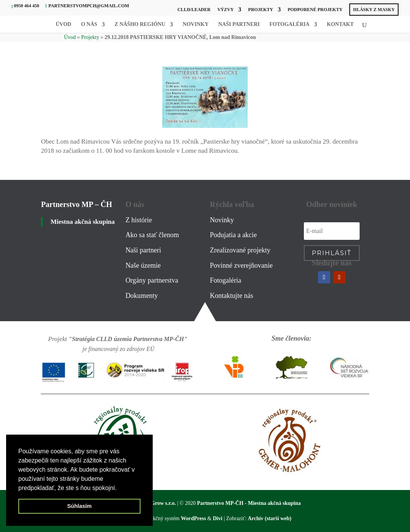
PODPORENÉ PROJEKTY (315, 10)
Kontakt (340, 24)
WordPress (194, 518)
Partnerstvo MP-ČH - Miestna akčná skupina (249, 503)
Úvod (64, 24)
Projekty (261, 10)
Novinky (196, 24)
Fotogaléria (290, 24)
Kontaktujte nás (232, 296)
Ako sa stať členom (152, 235)
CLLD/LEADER (194, 10)
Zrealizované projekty (240, 250)
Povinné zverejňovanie (241, 265)
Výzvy (225, 10)
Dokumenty (142, 296)
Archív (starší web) (270, 518)
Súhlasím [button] (79, 506)
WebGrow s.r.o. (158, 503)
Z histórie (139, 220)
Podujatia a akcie (233, 235)
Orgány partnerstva (152, 280)
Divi (217, 518)
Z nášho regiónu (140, 24)
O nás (89, 24)
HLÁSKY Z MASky (374, 10)
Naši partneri (239, 24)
